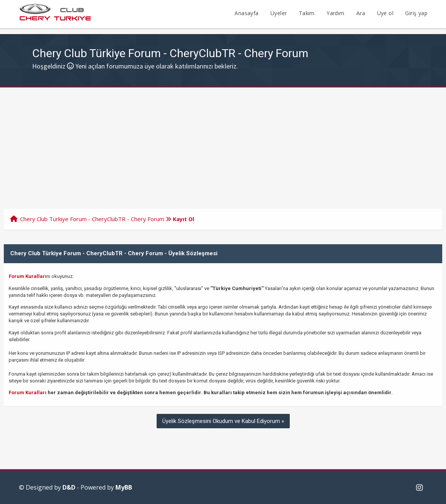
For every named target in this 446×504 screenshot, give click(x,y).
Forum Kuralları (28, 276)
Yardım (335, 13)
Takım (307, 13)
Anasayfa (246, 13)
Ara (361, 13)
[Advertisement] (223, 144)
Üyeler (279, 13)
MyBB (124, 487)
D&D (69, 487)
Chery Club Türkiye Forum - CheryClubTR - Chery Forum (92, 219)
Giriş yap (416, 13)
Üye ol (385, 13)
